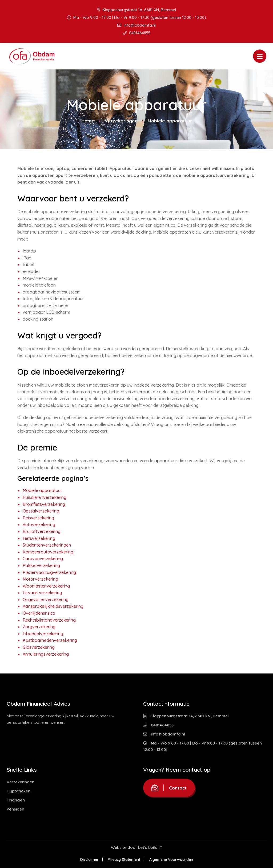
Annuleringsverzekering (46, 654)
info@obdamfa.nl (136, 25)
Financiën (16, 800)
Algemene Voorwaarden (171, 859)
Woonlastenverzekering (46, 586)
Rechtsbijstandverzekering (49, 620)
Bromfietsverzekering (44, 504)
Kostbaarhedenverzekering (50, 640)
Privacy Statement (124, 859)
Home (88, 121)
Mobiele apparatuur (42, 490)
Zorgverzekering (39, 627)
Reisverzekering (38, 518)
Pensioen (15, 809)
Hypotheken (19, 791)
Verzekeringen (121, 121)
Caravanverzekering (43, 559)
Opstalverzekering (41, 511)
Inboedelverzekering (43, 634)
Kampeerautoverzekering (48, 552)
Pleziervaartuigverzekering (49, 572)
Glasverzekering (39, 647)
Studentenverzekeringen (47, 545)
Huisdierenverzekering (45, 497)
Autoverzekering (39, 524)
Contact (169, 788)
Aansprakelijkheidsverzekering (53, 606)
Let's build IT (150, 847)
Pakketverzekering (41, 565)
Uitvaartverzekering (42, 593)
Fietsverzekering (39, 538)
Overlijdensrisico (39, 613)
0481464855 (136, 33)
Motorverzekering (40, 579)
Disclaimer (89, 859)
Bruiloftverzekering (42, 531)
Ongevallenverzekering (46, 600)
